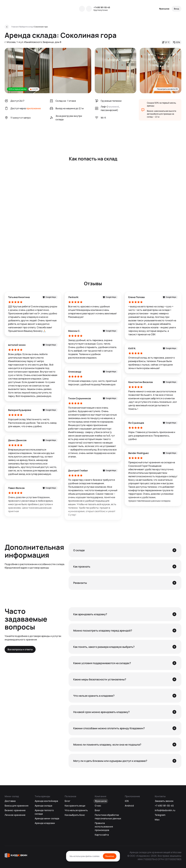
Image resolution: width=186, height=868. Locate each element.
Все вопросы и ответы (20, 649)
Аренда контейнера (46, 801)
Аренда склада (43, 806)
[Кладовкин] (17, 9)
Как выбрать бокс (75, 815)
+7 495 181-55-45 (102, 7)
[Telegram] (82, 9)
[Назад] (7, 27)
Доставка (10, 801)
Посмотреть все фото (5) (167, 89)
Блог (67, 801)
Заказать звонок (164, 801)
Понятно (110, 856)
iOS (127, 801)
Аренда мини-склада (47, 818)
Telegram (160, 815)
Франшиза (164, 9)
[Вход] (176, 9)
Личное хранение (15, 815)
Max (157, 820)
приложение (34, 108)
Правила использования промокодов (104, 827)
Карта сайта (102, 835)
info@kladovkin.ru (165, 810)
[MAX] (89, 9)
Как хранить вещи (75, 806)
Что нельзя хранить (76, 810)
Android (129, 806)
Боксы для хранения (16, 806)
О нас (98, 806)
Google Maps (51, 297)
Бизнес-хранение (15, 810)
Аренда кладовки (45, 823)
